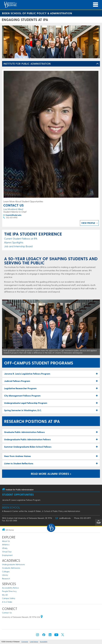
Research (6, 578)
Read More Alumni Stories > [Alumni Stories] (51, 474)
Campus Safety (9, 598)
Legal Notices (34, 642)
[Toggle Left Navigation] (97, 64)
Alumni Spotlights (14, 242)
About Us (6, 541)
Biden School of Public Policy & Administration (37, 13)
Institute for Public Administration (27, 64)
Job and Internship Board (18, 246)
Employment (7, 555)
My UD (5, 595)
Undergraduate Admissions (13, 564)
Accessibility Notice (10, 588)
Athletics (6, 545)
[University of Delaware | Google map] (42, 617)
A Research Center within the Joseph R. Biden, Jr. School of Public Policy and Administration (41, 511)
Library (5, 575)
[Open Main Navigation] (96, 5)
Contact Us (7, 613)
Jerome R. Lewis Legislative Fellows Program (21, 500)
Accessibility (44, 642)
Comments (25, 642)
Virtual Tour (7, 552)
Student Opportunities (18, 495)
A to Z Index (7, 602)
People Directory (9, 591)
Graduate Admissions (11, 568)
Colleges (6, 571)
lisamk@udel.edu (14, 215)
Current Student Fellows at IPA (21, 238)
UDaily (5, 548)
